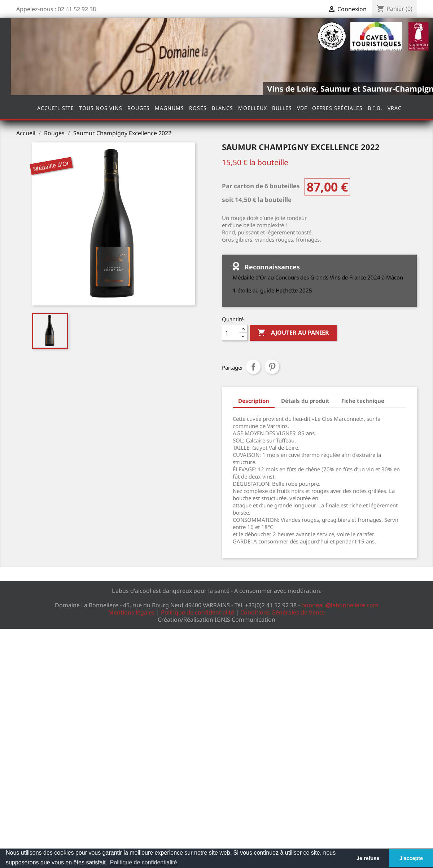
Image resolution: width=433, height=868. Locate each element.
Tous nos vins (101, 108)
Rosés (198, 108)
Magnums (169, 108)
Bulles (282, 108)
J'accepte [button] (411, 858)
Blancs (222, 108)
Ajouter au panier (293, 333)
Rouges (139, 108)
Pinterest (272, 367)
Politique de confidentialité (198, 612)
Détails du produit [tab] (305, 401)
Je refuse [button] (368, 858)
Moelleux (253, 108)
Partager (253, 367)
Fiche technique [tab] (363, 401)
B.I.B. (375, 108)
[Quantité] (231, 333)
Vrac (395, 108)
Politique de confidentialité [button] (144, 862)
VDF (302, 108)
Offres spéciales (337, 108)
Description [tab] (254, 401)
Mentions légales (132, 612)
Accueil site (56, 108)
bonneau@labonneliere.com (340, 605)
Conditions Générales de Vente (283, 612)
